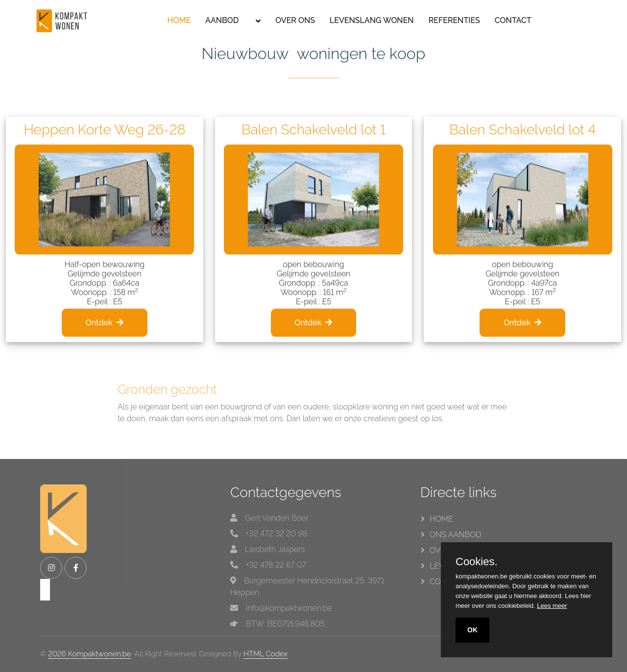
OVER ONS (295, 20)
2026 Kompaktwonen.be (89, 654)
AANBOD (222, 20)
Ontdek (105, 345)
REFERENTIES (454, 20)
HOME (179, 20)
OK (472, 630)
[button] (257, 21)
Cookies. (477, 562)
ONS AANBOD (456, 535)
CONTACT (513, 20)
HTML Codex (265, 654)
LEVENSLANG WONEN (372, 20)
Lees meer (552, 606)
